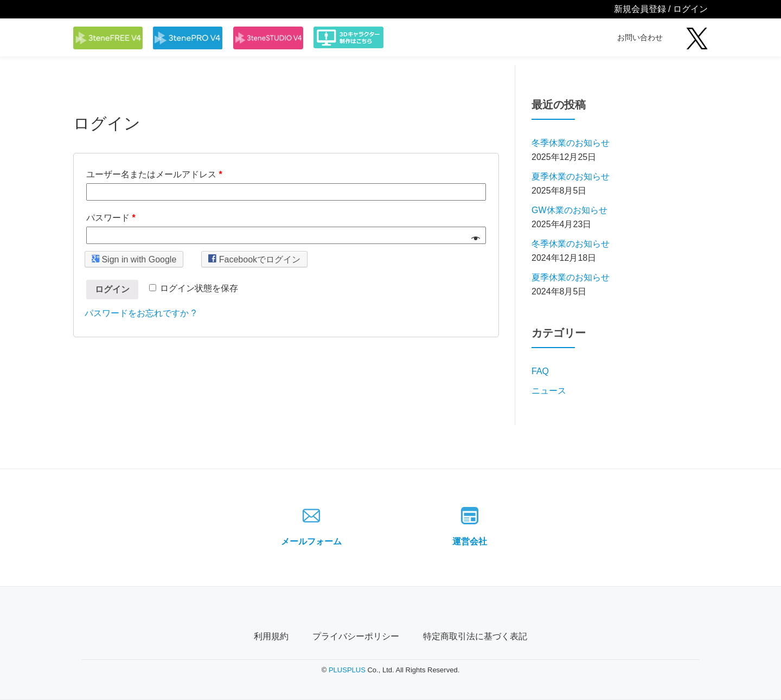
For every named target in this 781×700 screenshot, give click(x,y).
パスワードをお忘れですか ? (140, 313)
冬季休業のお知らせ (571, 143)
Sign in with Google (134, 259)
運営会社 (470, 541)
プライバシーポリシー (356, 636)
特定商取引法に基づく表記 (475, 636)
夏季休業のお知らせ (571, 176)
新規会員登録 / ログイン (661, 9)
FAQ (540, 371)
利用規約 (271, 636)
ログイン (112, 289)
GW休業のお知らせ (569, 210)
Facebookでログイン (254, 259)
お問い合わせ (640, 37)
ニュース (549, 391)
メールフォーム (311, 541)
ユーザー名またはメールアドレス (154, 174)
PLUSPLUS (347, 670)
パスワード (111, 218)
